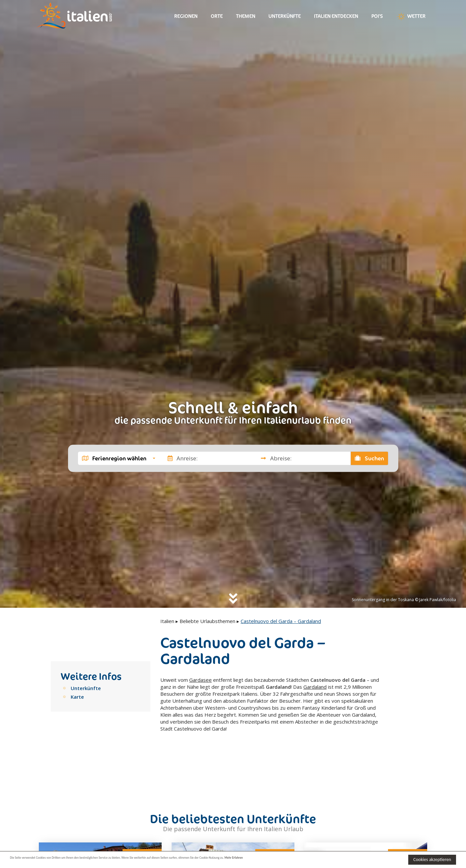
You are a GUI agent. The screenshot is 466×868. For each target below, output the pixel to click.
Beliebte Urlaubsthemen (207, 621)
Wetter (411, 17)
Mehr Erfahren (322, 859)
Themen (246, 16)
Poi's (377, 16)
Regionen (186, 16)
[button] (119, 458)
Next (152, 841)
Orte (217, 16)
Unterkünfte (285, 16)
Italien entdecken (336, 16)
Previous (48, 841)
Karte (77, 697)
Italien (167, 621)
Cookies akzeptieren (432, 860)
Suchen (369, 458)
